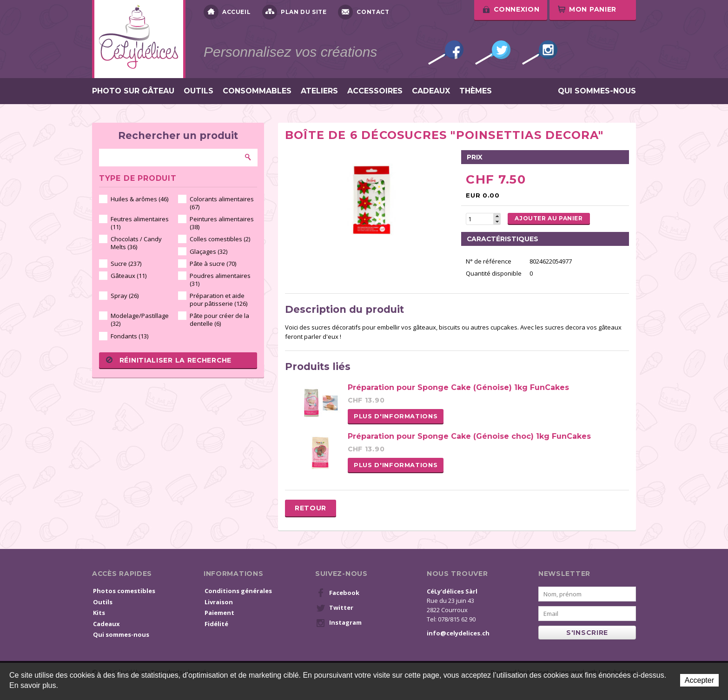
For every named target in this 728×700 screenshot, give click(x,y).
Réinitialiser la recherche (169, 360)
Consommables (257, 91)
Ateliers (319, 91)
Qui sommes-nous (597, 91)
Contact (364, 12)
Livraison (219, 602)
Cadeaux (431, 91)
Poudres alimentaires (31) (220, 280)
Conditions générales (238, 591)
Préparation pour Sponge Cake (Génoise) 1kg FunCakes (458, 387)
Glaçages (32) (208, 251)
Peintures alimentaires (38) (222, 223)
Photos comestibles (124, 591)
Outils (199, 91)
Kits (99, 613)
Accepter (699, 680)
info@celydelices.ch (458, 633)
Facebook (446, 53)
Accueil (227, 12)
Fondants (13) (129, 336)
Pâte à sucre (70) (213, 264)
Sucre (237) (126, 264)
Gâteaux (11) (129, 276)
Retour (311, 508)
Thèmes (476, 91)
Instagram (540, 53)
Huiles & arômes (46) (139, 199)
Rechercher (248, 157)
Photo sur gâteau (133, 91)
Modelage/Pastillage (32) (140, 320)
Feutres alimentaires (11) (140, 223)
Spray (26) (125, 296)
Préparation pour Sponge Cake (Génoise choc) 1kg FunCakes (469, 436)
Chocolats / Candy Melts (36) (136, 243)
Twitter (493, 53)
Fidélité (216, 624)
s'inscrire (587, 633)
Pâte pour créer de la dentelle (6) (219, 320)
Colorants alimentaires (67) (222, 203)
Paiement (219, 613)
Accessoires (375, 91)
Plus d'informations (396, 416)
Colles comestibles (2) (220, 239)
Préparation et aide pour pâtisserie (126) (218, 300)
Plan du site (294, 12)
